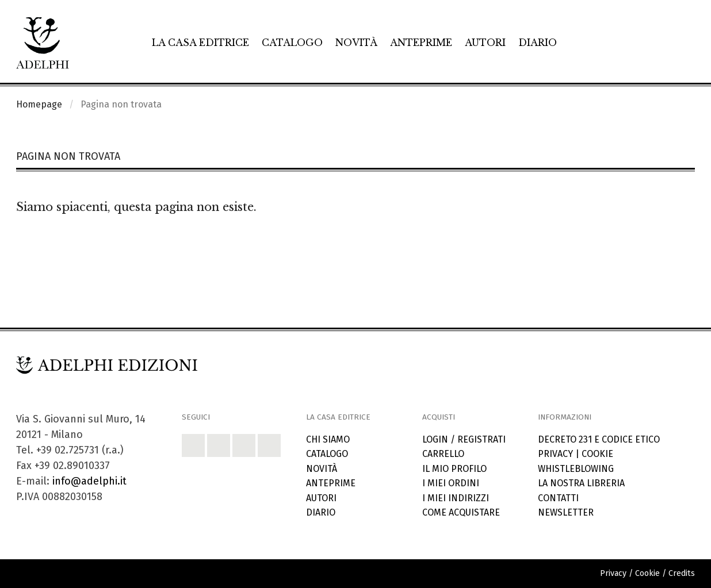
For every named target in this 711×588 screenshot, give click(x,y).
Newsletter (566, 512)
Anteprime (421, 43)
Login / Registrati (464, 439)
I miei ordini (451, 483)
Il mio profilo (454, 469)
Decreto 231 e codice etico (599, 439)
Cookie (597, 454)
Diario (538, 43)
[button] (193, 445)
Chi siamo (328, 439)
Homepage (39, 104)
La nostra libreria (581, 483)
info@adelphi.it (89, 481)
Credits (682, 573)
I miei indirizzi (456, 498)
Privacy (555, 454)
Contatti (558, 498)
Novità (356, 43)
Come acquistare (461, 512)
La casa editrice (200, 43)
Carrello (443, 454)
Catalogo (292, 43)
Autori (485, 43)
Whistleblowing (576, 469)
